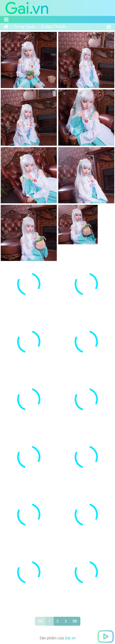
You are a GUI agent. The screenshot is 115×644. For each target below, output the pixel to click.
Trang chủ (6, 27)
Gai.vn (70, 618)
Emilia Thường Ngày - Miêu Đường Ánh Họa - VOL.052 (56, 27)
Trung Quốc (25, 27)
